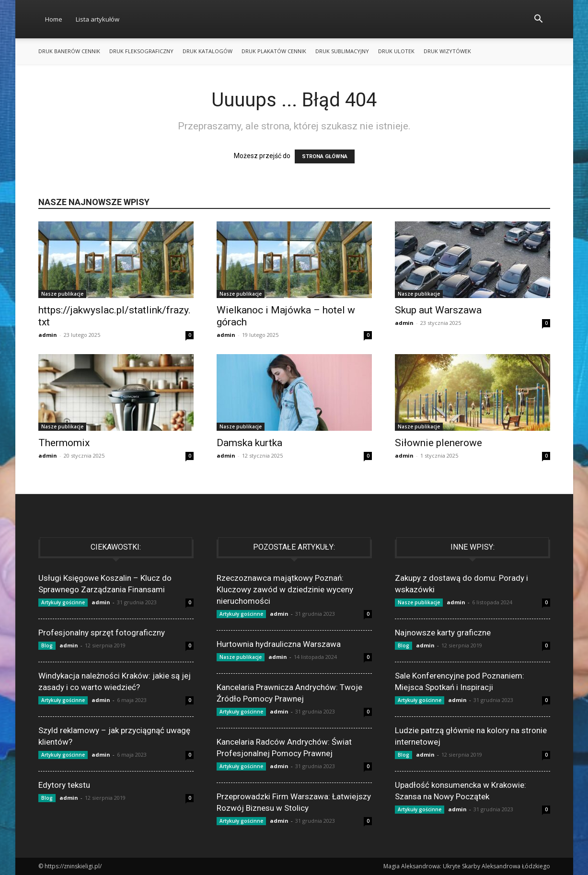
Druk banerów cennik (69, 51)
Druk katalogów (208, 51)
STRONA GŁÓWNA (325, 156)
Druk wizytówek (447, 51)
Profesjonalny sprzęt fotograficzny (102, 633)
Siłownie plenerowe (438, 443)
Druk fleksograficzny (141, 51)
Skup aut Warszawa (438, 310)
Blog (47, 645)
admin (48, 335)
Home (54, 19)
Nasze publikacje (62, 294)
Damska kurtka (249, 443)
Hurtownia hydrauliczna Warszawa (279, 644)
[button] (539, 20)
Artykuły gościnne (63, 602)
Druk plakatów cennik (274, 51)
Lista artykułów (98, 19)
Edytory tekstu (64, 785)
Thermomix (64, 443)
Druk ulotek (396, 51)
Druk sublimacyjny (342, 51)
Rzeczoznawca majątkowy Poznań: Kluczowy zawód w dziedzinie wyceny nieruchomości (285, 589)
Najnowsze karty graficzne (443, 633)
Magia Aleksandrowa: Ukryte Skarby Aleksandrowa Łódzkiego (467, 866)
